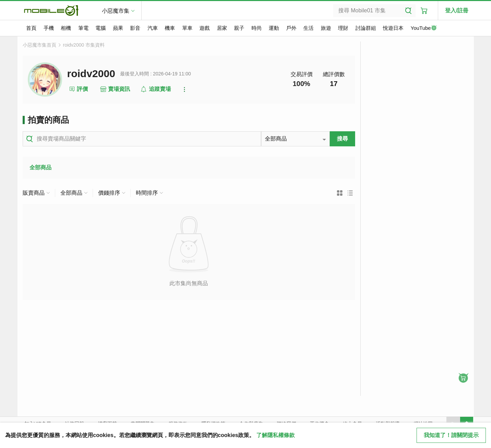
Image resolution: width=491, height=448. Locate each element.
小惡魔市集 (116, 11)
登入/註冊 (457, 10)
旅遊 (326, 28)
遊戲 (204, 28)
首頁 (31, 28)
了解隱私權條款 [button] (276, 435)
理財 (343, 28)
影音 (135, 28)
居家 (222, 28)
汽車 (153, 28)
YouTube (424, 28)
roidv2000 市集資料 (84, 45)
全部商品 (40, 167)
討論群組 (366, 28)
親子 (239, 28)
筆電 (83, 28)
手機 (49, 28)
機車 (170, 28)
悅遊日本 (393, 28)
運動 (274, 28)
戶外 (291, 28)
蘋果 (118, 28)
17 (334, 84)
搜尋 (342, 139)
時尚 (257, 28)
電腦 (101, 28)
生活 (308, 28)
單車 (187, 28)
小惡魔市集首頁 (39, 45)
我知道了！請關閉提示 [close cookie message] (451, 435)
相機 (66, 28)
